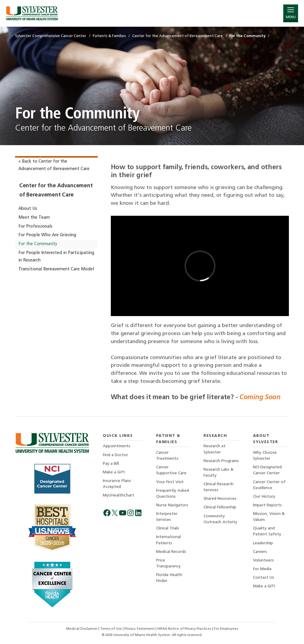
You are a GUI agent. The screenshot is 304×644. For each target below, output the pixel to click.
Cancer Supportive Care (171, 470)
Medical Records (171, 552)
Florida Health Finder (169, 578)
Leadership (263, 543)
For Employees (226, 629)
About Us (28, 209)
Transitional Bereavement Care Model (56, 269)
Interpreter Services (167, 517)
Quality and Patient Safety (267, 531)
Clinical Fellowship (220, 507)
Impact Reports (267, 505)
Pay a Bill (111, 464)
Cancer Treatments (167, 456)
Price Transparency (168, 563)
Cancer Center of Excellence (269, 485)
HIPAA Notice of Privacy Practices (185, 629)
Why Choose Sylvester (265, 456)
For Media (262, 569)
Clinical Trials (168, 528)
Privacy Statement (140, 629)
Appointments (117, 446)
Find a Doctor (115, 455)
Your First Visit (170, 482)
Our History (264, 497)
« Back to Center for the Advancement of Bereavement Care (54, 165)
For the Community (38, 244)
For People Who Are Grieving (47, 235)
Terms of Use (111, 629)
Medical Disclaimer (82, 629)
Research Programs (221, 461)
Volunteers (263, 560)
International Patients (168, 540)
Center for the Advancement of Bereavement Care (56, 190)
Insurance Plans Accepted (117, 484)
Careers (260, 552)
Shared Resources (220, 499)
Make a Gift (114, 472)
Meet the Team (34, 218)
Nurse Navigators (172, 505)
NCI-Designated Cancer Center (267, 470)
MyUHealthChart (119, 495)
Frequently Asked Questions (173, 494)
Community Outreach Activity (220, 519)
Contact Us (264, 578)
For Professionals (35, 227)
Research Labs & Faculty (219, 473)
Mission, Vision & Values (269, 517)
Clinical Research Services (219, 487)
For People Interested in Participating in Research (56, 257)
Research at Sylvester (215, 449)
